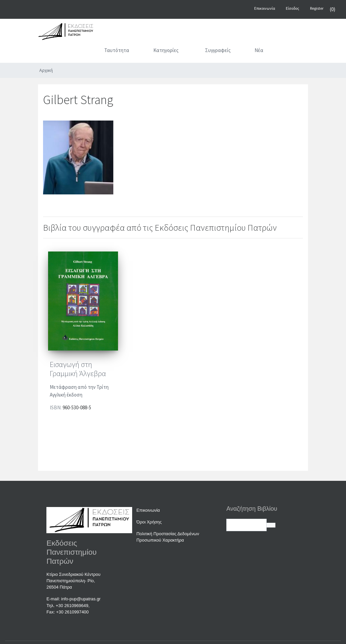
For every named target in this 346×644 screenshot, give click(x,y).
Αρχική (46, 70)
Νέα (259, 50)
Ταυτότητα (117, 50)
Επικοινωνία (148, 510)
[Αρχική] (84, 52)
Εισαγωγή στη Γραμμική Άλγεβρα (78, 369)
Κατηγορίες (166, 50)
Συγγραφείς (218, 50)
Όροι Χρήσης (149, 522)
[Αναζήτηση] (290, 52)
